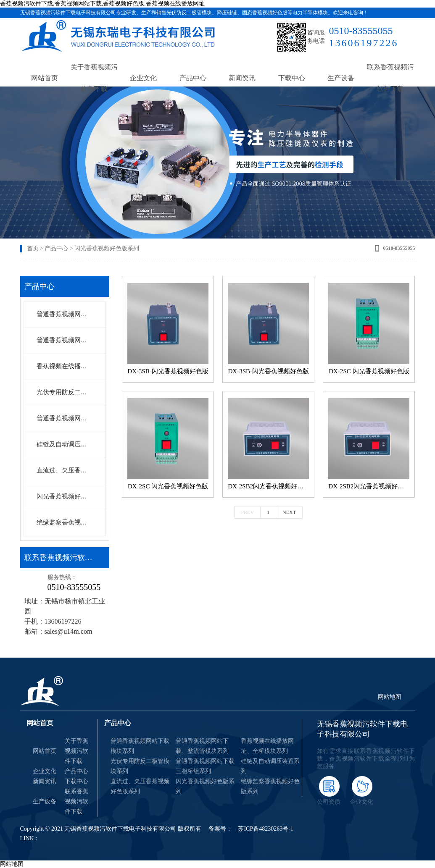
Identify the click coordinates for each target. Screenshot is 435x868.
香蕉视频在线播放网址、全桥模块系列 (267, 746)
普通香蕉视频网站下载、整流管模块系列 (64, 340)
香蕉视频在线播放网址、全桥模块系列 (64, 366)
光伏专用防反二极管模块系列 (64, 392)
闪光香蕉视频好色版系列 (107, 248)
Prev (247, 512)
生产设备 (341, 80)
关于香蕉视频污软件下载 (94, 80)
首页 (33, 248)
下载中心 (292, 80)
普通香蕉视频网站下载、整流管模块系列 (202, 746)
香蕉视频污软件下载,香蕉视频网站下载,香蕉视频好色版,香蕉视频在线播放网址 (102, 4)
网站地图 (390, 697)
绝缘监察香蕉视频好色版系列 (64, 522)
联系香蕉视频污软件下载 (390, 80)
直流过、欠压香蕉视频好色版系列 (64, 470)
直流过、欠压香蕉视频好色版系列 (140, 786)
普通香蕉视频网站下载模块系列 (64, 314)
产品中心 (193, 80)
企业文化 (143, 80)
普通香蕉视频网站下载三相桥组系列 (64, 418)
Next (289, 512)
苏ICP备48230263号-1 (265, 829)
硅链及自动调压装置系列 (64, 444)
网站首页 (45, 80)
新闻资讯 (242, 80)
